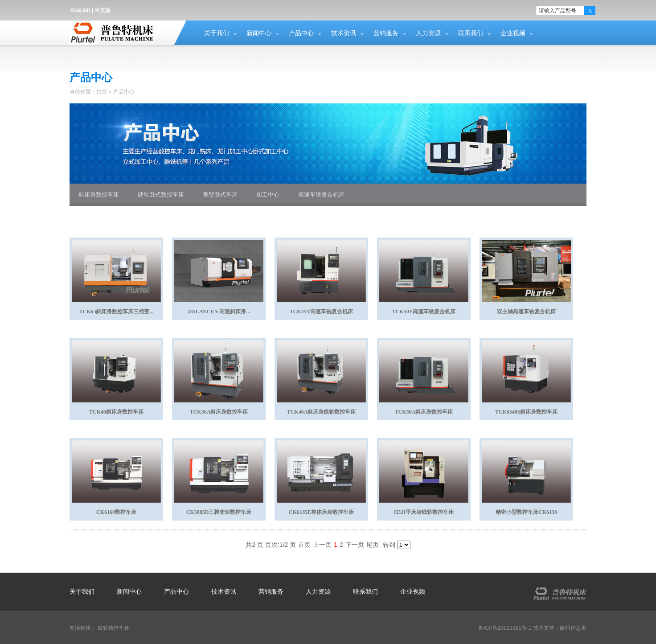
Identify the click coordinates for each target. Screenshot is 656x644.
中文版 (102, 10)
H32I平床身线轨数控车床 (424, 512)
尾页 (373, 545)
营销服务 (386, 33)
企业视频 (513, 33)
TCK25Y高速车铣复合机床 (322, 312)
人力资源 (428, 33)
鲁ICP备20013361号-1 (505, 628)
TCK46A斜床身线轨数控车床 (322, 412)
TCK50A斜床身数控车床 (424, 412)
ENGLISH (80, 10)
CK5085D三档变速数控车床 (219, 512)
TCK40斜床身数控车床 (116, 412)
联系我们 (471, 33)
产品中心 (301, 33)
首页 (102, 92)
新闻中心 (259, 33)
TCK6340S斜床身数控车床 (527, 412)
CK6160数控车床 (116, 512)
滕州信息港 (573, 628)
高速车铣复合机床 (321, 195)
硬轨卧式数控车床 (161, 195)
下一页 (355, 545)
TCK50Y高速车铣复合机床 (424, 312)
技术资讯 (344, 33)
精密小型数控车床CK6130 (526, 512)
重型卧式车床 (220, 195)
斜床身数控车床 (99, 195)
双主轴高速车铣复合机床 (526, 312)
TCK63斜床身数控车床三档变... (116, 312)
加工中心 (268, 195)
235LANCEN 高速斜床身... (219, 312)
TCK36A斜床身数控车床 (219, 412)
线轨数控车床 (114, 628)
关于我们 (217, 33)
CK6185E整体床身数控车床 (321, 512)
